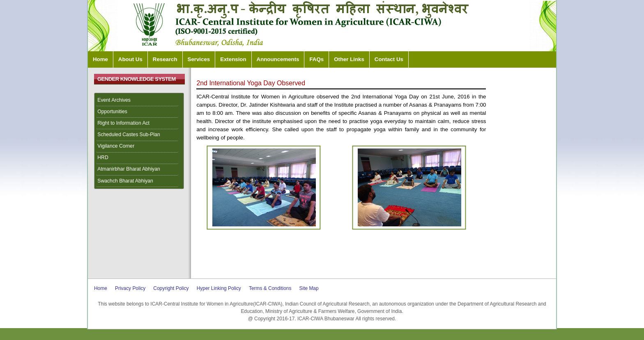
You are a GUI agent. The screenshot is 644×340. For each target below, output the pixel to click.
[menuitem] (139, 100)
